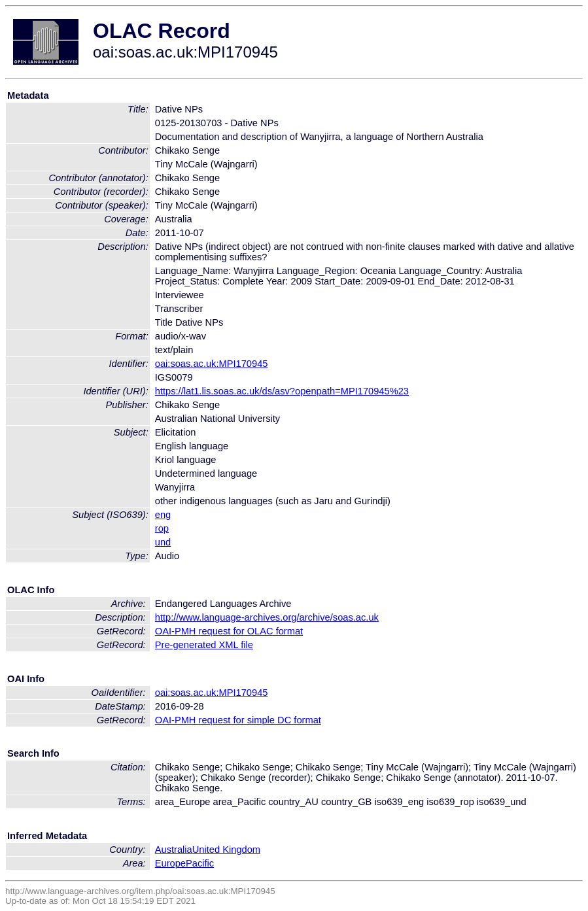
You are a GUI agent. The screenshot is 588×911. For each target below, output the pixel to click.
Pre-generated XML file (204, 645)
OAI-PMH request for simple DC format (238, 720)
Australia (174, 850)
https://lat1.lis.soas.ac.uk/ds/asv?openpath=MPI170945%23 (282, 391)
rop (162, 528)
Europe (170, 863)
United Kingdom (226, 850)
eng (163, 515)
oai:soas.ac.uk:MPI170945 (212, 364)
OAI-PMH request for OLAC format (229, 631)
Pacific (200, 863)
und (163, 542)
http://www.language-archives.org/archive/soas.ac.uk (267, 617)
